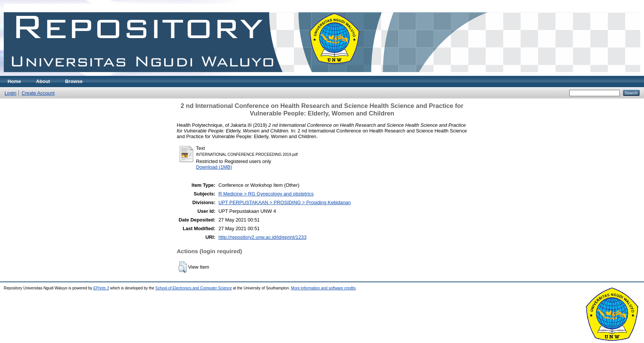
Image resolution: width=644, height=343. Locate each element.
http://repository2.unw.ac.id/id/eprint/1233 (262, 237)
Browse (74, 81)
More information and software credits (323, 288)
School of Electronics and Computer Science (194, 288)
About (43, 81)
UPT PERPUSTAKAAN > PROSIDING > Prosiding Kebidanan (285, 202)
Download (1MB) (214, 167)
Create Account (38, 93)
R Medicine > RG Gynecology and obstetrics (266, 194)
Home (14, 81)
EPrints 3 (101, 288)
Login (10, 93)
